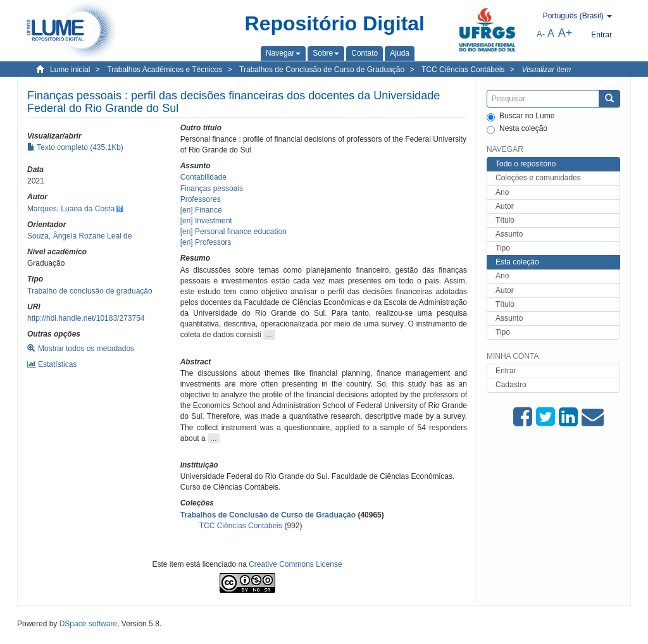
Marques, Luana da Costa (71, 209)
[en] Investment (206, 221)
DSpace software (88, 624)
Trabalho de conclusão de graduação (90, 291)
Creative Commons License (295, 564)
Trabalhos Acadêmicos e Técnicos (165, 70)
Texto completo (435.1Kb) (75, 147)
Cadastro (511, 385)
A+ (565, 33)
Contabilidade (203, 177)
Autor (505, 206)
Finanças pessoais (212, 189)
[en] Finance (201, 210)
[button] (283, 53)
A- (541, 34)
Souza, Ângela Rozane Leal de (79, 236)
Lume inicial (70, 70)
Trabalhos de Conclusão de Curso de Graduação (322, 70)
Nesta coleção (517, 129)
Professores (201, 199)
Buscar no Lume (520, 116)
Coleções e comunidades (538, 178)
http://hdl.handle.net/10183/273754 (86, 318)
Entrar (506, 371)
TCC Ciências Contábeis (463, 70)
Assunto (509, 234)
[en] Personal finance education (234, 232)
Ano (502, 192)
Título (505, 220)
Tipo (503, 248)
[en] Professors (206, 242)
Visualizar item (546, 70)
